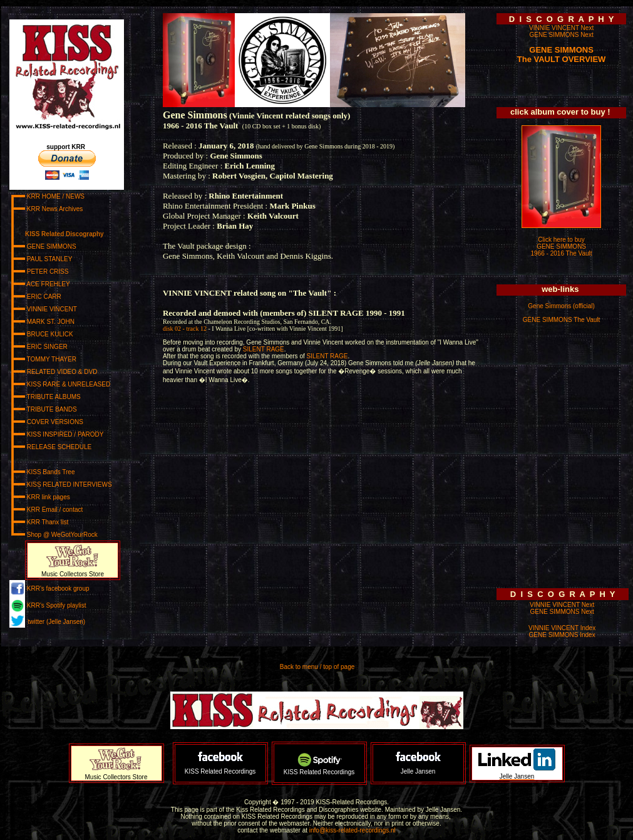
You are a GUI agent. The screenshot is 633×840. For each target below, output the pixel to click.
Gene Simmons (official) (561, 306)
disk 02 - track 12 (186, 329)
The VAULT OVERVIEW (562, 59)
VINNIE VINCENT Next (561, 28)
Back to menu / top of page (317, 667)
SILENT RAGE (264, 349)
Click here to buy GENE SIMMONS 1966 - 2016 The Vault (562, 246)
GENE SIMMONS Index (562, 635)
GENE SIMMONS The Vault (562, 320)
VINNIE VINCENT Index (562, 628)
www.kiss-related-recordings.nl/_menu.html (74, 326)
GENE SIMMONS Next (561, 35)
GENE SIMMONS (561, 50)
